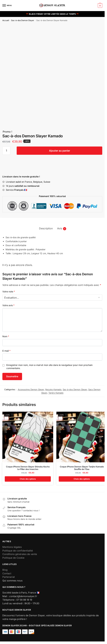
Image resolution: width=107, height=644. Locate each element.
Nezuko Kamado (53, 389)
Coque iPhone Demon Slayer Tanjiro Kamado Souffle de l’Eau (82, 468)
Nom (6, 336)
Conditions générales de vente (20, 554)
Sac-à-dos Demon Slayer (23, 20)
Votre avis (8, 305)
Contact (7, 573)
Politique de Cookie (13, 558)
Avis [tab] (60, 228)
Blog (5, 570)
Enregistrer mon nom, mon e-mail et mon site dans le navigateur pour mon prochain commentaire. (49, 367)
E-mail (6, 351)
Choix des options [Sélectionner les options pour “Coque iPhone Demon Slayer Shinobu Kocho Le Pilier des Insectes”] (28, 479)
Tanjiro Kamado (56, 393)
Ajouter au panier (60, 151)
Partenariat (9, 577)
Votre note (9, 292)
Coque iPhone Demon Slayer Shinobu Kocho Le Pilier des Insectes (28, 468)
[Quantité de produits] (6, 151)
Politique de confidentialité (18, 551)
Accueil (6, 20)
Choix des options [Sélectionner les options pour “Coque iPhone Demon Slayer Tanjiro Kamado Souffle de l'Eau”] (82, 479)
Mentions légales (12, 547)
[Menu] (7, 6)
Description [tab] (46, 228)
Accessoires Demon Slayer (31, 389)
